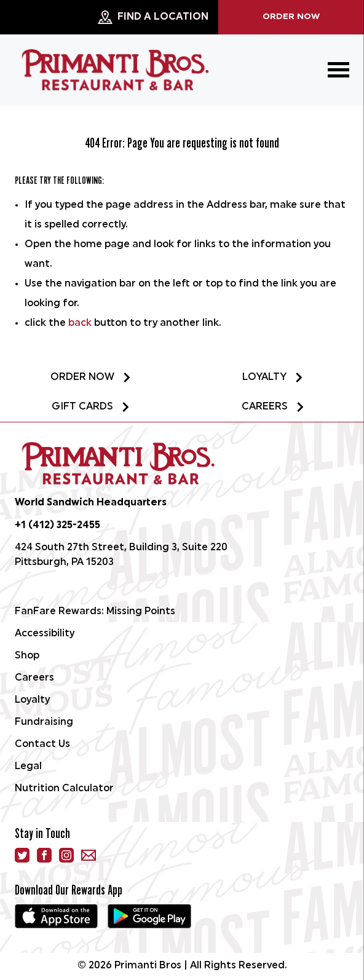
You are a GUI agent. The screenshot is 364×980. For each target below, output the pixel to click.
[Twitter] (22, 855)
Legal (28, 767)
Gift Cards (91, 407)
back (80, 323)
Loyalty (273, 377)
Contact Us (42, 745)
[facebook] (44, 855)
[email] (89, 855)
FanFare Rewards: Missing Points (95, 612)
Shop (27, 656)
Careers (273, 407)
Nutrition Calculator (64, 789)
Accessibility (45, 634)
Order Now (291, 17)
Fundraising (44, 722)
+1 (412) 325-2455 (57, 526)
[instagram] (66, 855)
